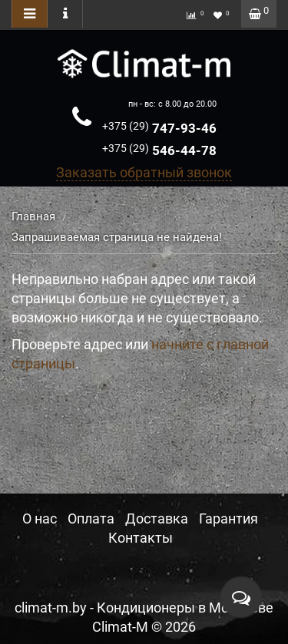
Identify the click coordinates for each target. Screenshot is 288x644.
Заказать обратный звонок (144, 172)
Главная (33, 216)
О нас (40, 519)
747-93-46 (159, 128)
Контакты (141, 538)
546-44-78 (159, 150)
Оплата (91, 519)
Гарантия (228, 519)
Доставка (157, 519)
